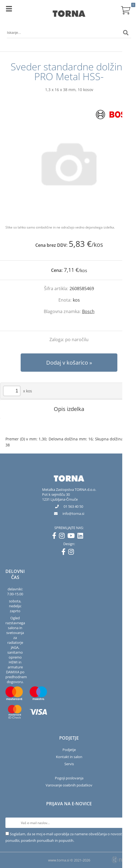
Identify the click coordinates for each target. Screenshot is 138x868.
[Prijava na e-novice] (127, 823)
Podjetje (69, 750)
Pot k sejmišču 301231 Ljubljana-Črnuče (60, 497)
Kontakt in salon (69, 757)
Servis (69, 764)
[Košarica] (126, 10)
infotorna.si (73, 513)
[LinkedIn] (82, 537)
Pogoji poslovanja (69, 778)
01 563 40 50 (73, 506)
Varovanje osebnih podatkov (69, 785)
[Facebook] (56, 537)
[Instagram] (63, 537)
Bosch (88, 311)
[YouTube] (72, 537)
